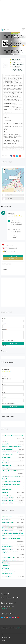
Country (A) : (13, 126)
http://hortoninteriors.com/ (18, 64)
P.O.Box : (6, 118)
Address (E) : (12, 136)
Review (4, 384)
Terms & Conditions (6, 637)
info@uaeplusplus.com (6, 609)
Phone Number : (8, 112)
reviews (12, 251)
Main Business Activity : (13, 107)
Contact (3, 640)
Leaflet (17, 192)
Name (4, 319)
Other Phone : (7, 121)
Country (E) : (13, 123)
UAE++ (19, 628)
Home (3, 632)
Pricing (3, 635)
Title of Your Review (7, 379)
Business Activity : (13, 109)
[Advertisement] (13, 14)
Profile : (13, 88)
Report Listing (14, 259)
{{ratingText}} (5, 376)
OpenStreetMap (21, 192)
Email (4, 324)
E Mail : (13, 146)
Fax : (5, 115)
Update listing (14, 256)
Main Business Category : (13, 104)
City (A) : (6, 132)
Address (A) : (12, 142)
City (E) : (6, 129)
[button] (16, 177)
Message (5, 330)
